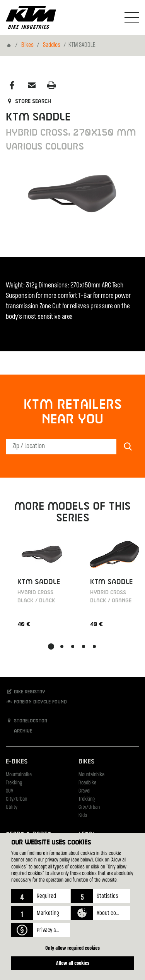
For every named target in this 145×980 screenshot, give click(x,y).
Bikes (27, 45)
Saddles (52, 45)
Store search (28, 101)
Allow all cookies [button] (73, 963)
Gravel (84, 791)
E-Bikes (17, 762)
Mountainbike (19, 775)
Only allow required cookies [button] (72, 948)
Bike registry (26, 692)
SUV (9, 791)
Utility (12, 807)
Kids (83, 816)
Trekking (14, 783)
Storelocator (26, 721)
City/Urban (16, 799)
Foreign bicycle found (36, 702)
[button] (41, 896)
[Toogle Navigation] (132, 17)
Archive (19, 731)
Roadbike (87, 783)
